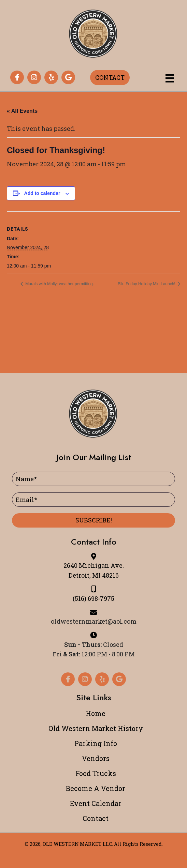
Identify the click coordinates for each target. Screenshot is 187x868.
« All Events (22, 111)
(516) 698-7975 (93, 598)
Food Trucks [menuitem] (96, 773)
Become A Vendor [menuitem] (96, 788)
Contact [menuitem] (96, 818)
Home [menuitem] (96, 713)
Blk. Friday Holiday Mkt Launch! (147, 284)
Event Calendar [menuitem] (96, 803)
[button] (17, 77)
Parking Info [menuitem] (96, 743)
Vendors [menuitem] (96, 758)
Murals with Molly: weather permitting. (59, 284)
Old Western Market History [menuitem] (96, 728)
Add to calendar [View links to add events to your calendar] (42, 193)
